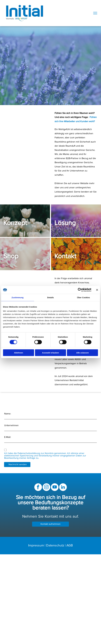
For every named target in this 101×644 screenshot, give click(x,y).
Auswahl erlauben (50, 353)
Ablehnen (19, 353)
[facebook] (38, 487)
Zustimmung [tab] (18, 297)
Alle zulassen (83, 353)
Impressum (36, 545)
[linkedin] (63, 487)
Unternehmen (11, 425)
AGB (70, 545)
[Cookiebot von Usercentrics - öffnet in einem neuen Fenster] (80, 290)
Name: (8, 414)
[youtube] (55, 487)
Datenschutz (55, 545)
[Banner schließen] (97, 290)
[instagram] (46, 487)
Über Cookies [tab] (84, 297)
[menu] (95, 13)
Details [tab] (50, 297)
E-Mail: (8, 437)
